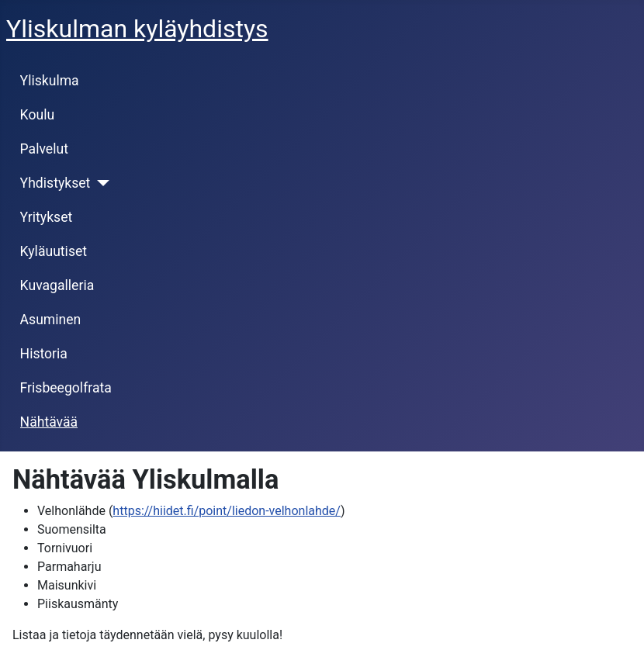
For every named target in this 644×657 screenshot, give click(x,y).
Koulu (38, 115)
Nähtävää (49, 422)
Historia (44, 354)
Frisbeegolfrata (66, 388)
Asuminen (51, 320)
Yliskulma (50, 81)
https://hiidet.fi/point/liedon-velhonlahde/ (227, 511)
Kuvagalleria (57, 285)
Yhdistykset (55, 183)
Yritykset (47, 217)
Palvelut (44, 149)
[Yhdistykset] (100, 183)
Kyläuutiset (54, 251)
